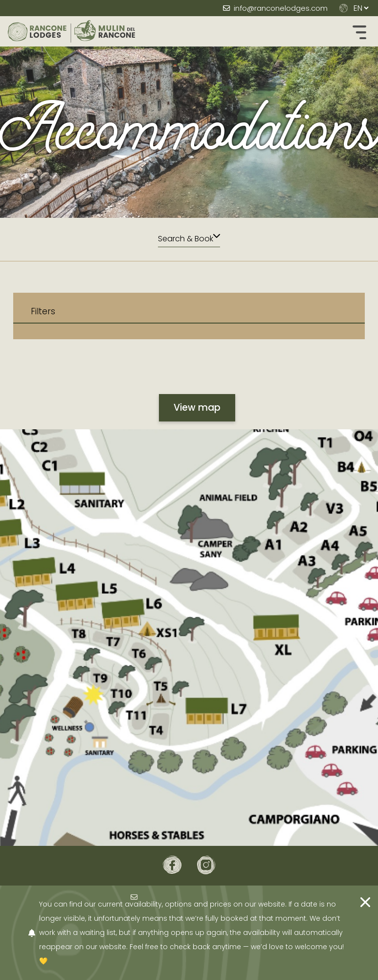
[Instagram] (206, 865)
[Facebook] (172, 865)
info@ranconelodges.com (281, 8)
